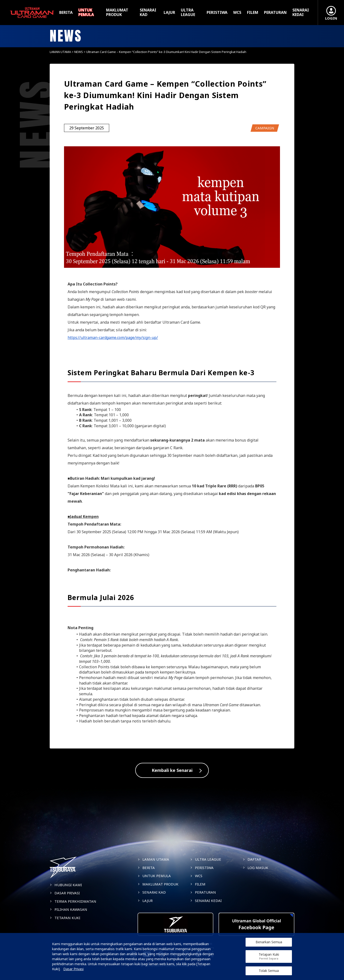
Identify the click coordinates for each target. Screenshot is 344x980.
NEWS (79, 52)
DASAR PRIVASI (67, 893)
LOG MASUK (258, 868)
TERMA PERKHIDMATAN (75, 901)
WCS (237, 13)
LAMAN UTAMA (60, 52)
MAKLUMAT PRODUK (117, 12)
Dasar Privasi (73, 969)
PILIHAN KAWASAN (71, 909)
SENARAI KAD (148, 12)
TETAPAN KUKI (67, 918)
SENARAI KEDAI (301, 12)
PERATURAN (275, 13)
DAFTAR (254, 859)
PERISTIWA (217, 13)
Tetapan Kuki (269, 956)
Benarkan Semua (269, 942)
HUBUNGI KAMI (68, 885)
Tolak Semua (269, 971)
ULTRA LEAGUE (188, 12)
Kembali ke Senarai (172, 770)
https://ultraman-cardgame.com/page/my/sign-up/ (113, 337)
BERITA (66, 13)
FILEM (253, 13)
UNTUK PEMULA (86, 12)
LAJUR (169, 13)
